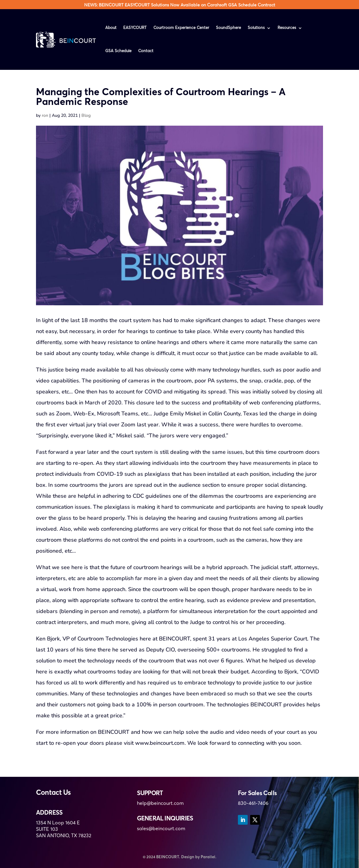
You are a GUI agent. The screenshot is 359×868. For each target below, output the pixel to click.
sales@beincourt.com (161, 829)
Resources (287, 28)
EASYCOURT (135, 28)
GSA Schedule (118, 51)
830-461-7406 (253, 804)
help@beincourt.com (160, 804)
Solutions (256, 28)
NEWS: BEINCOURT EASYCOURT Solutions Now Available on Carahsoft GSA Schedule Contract (180, 5)
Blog (86, 115)
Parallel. (209, 857)
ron (45, 115)
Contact (146, 51)
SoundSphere (228, 28)
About (111, 28)
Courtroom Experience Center (181, 28)
